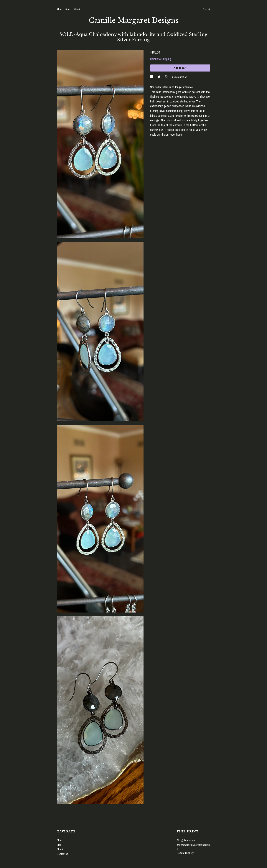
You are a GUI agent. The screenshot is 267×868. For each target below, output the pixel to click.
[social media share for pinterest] (167, 77)
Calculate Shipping (161, 59)
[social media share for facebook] (152, 77)
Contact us (62, 854)
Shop (59, 9)
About (77, 9)
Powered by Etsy (185, 853)
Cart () (206, 9)
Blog (68, 9)
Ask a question (180, 77)
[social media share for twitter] (159, 77)
